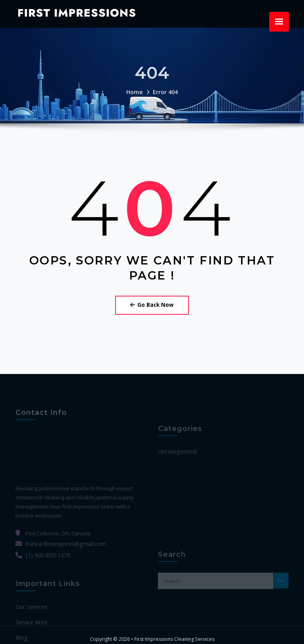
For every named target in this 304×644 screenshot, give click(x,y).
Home (136, 98)
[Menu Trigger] (279, 22)
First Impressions (71, 12)
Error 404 (164, 98)
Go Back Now (152, 303)
